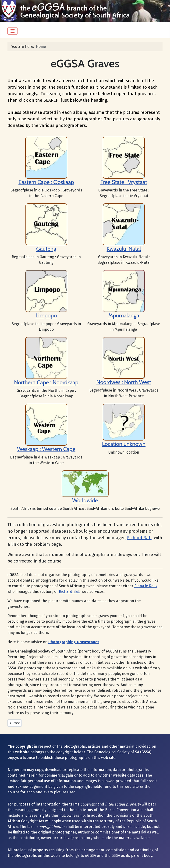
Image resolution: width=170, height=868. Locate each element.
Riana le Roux (146, 586)
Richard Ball (139, 538)
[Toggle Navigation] (13, 31)
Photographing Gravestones (74, 642)
